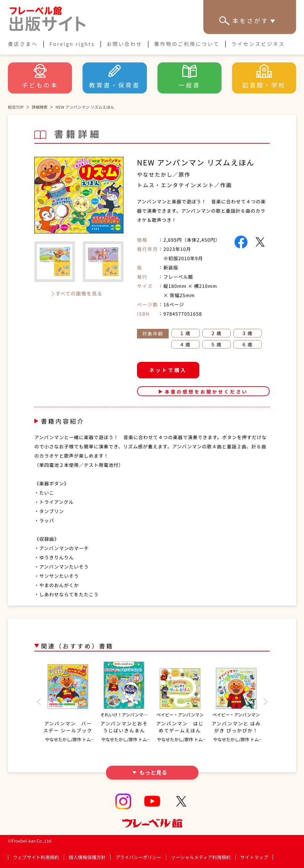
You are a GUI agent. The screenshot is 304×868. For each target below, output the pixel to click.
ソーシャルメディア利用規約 (201, 857)
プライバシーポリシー (138, 857)
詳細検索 (40, 107)
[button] (39, 702)
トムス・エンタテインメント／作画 (185, 185)
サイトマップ (254, 857)
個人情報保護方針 (87, 857)
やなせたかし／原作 (164, 174)
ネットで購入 (168, 370)
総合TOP (16, 107)
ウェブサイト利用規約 (36, 857)
